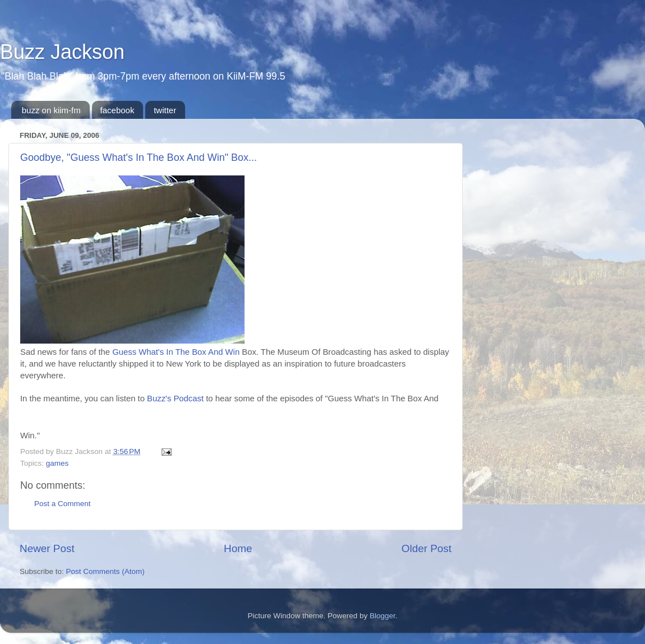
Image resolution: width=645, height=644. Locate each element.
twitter (165, 110)
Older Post (427, 548)
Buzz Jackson (62, 52)
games (57, 463)
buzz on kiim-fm (51, 110)
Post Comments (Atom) (105, 571)
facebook (118, 110)
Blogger (383, 616)
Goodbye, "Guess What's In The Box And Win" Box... (139, 157)
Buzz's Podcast (175, 399)
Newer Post (47, 548)
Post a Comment (63, 504)
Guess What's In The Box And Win (176, 352)
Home (238, 548)
